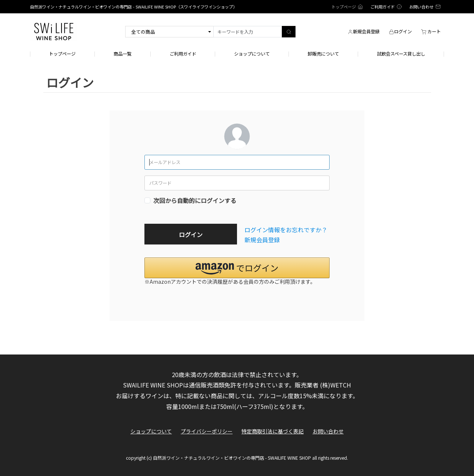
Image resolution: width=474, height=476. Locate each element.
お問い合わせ (328, 431)
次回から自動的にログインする (195, 200)
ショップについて (252, 54)
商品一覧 (123, 54)
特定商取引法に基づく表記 (273, 431)
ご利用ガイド (183, 54)
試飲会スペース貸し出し (401, 54)
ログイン (191, 234)
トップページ (62, 54)
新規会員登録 (262, 240)
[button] (237, 268)
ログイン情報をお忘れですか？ (286, 230)
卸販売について (323, 54)
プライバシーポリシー (207, 431)
